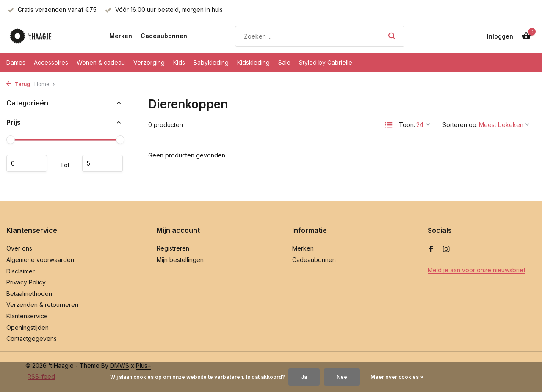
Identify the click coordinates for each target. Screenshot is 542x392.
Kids (179, 62)
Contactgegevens (32, 338)
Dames (16, 62)
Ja (304, 377)
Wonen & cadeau (101, 62)
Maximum (102, 163)
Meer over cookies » (397, 377)
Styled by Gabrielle (326, 62)
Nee (342, 377)
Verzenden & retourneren (42, 305)
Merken (121, 36)
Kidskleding (253, 62)
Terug (18, 84)
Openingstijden (28, 327)
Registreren (173, 248)
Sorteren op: (460, 125)
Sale (284, 62)
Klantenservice (27, 316)
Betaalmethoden (29, 294)
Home (45, 84)
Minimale (27, 163)
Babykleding (211, 62)
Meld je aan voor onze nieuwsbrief (477, 270)
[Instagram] (446, 249)
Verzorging (149, 62)
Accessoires (51, 62)
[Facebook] (431, 249)
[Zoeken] (320, 36)
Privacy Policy (26, 282)
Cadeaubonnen (164, 36)
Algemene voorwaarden (40, 260)
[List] (389, 125)
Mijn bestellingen (180, 260)
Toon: (407, 125)
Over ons (19, 248)
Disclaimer (21, 271)
